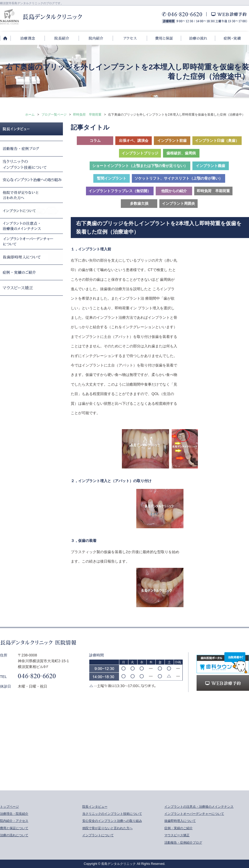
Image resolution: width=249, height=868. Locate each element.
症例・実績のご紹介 (178, 828)
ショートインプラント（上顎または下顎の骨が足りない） (140, 166)
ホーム (30, 115)
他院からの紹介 (174, 191)
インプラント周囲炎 (178, 203)
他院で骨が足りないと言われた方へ (107, 828)
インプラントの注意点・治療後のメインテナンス (199, 807)
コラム (95, 141)
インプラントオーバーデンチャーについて (194, 814)
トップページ (9, 807)
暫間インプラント (112, 178)
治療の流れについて (14, 835)
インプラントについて (98, 835)
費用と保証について (14, 828)
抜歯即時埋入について (180, 821)
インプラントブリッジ (140, 153)
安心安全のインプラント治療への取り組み (112, 821)
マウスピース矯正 (177, 835)
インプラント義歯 (210, 166)
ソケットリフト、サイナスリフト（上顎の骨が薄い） (178, 178)
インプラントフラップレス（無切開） (120, 191)
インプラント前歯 (172, 141)
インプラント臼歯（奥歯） (217, 141)
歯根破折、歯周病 (181, 153)
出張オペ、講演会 (134, 141)
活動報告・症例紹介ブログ (183, 843)
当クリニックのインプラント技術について (112, 814)
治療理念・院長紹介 (14, 814)
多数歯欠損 (139, 203)
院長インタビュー (95, 807)
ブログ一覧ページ (54, 115)
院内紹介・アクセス (14, 821)
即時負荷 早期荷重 (87, 115)
